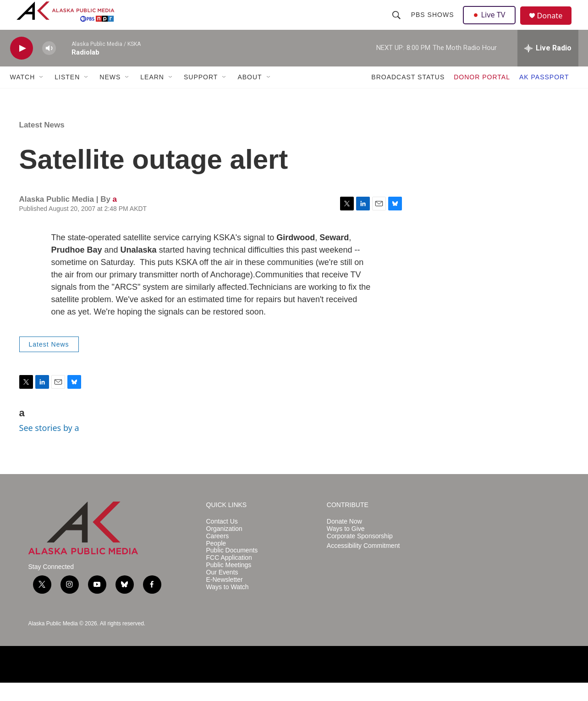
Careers (218, 555)
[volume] (49, 67)
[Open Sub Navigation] (42, 95)
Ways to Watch (228, 605)
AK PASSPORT (544, 95)
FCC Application (229, 576)
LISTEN (67, 95)
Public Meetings (229, 583)
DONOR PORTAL (482, 95)
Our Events (222, 591)
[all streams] (548, 66)
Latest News (42, 143)
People (216, 561)
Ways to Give (346, 547)
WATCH (23, 95)
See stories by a (49, 446)
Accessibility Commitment (363, 564)
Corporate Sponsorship (360, 555)
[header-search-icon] (397, 24)
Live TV (492, 24)
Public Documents (232, 569)
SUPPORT (201, 95)
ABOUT (250, 95)
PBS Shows (434, 24)
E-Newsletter (225, 598)
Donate (555, 25)
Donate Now (344, 540)
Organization (224, 547)
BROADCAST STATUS (408, 95)
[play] (22, 67)
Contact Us (222, 540)
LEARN (152, 95)
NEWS (110, 95)
